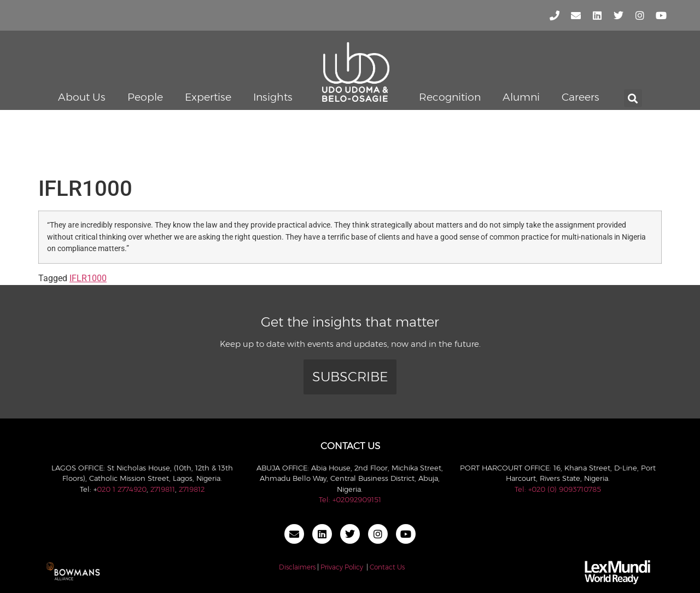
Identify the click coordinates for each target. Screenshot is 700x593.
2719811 (163, 489)
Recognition (450, 97)
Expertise (208, 97)
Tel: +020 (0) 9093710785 (558, 489)
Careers (581, 97)
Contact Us (387, 567)
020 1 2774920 (122, 489)
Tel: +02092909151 (350, 499)
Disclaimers (297, 567)
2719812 (192, 489)
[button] (633, 98)
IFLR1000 (88, 278)
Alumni (521, 97)
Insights (273, 97)
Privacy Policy (342, 567)
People (145, 97)
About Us (82, 97)
